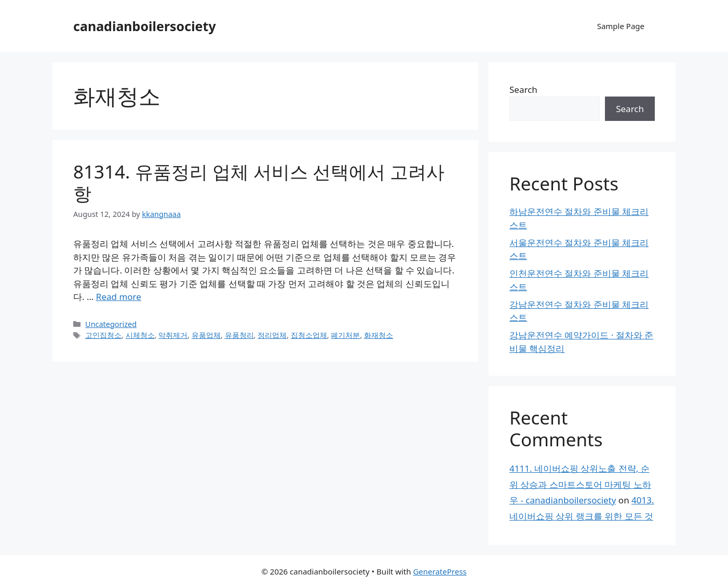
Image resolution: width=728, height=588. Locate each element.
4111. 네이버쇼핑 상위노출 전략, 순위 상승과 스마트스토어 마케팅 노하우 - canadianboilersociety (580, 484)
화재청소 (379, 335)
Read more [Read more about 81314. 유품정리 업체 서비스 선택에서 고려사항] (119, 297)
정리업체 (272, 335)
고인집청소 (103, 335)
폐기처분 (345, 335)
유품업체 (206, 335)
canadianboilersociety (145, 26)
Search (523, 90)
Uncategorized (111, 324)
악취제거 (173, 335)
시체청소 (140, 335)
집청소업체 (309, 335)
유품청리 (239, 335)
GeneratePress (440, 571)
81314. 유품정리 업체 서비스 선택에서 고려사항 (259, 182)
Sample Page (621, 26)
